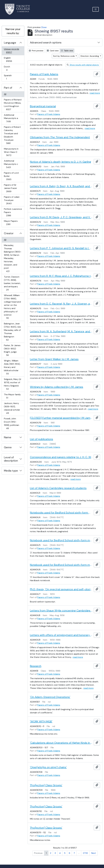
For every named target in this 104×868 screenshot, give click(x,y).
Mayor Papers (11, 223)
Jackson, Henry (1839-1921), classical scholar (12, 408)
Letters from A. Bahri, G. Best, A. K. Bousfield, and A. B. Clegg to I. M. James (61, 186)
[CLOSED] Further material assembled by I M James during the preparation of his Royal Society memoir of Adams (61, 418)
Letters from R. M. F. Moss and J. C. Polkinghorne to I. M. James (61, 276)
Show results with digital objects (83, 65)
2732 (85, 853)
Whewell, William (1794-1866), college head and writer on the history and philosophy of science (12, 307)
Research (36, 666)
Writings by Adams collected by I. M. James (57, 387)
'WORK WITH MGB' (41, 721)
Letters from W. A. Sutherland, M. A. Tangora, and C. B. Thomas (61, 331)
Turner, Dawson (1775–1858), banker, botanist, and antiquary (12, 283)
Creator (9, 233)
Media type (11, 471)
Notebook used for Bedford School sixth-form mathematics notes (61, 540)
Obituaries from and (60, 137)
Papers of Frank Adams (44, 74)
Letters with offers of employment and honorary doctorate (61, 635)
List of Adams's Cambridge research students (58, 488)
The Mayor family (12, 396)
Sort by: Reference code (64, 56)
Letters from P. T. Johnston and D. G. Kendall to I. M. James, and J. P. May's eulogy (61, 248)
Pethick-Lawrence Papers (13, 212)
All (5, 94)
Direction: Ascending (90, 56)
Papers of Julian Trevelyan (12, 200)
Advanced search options (46, 42)
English (11, 59)
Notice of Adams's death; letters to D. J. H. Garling (61, 162)
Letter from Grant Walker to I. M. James (54, 359)
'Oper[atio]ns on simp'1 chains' (48, 767)
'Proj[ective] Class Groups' (46, 785)
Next (94, 853)
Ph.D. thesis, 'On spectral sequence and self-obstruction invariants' (61, 589)
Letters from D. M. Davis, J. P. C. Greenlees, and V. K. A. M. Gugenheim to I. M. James (61, 217)
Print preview (36, 51)
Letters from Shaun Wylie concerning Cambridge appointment (61, 611)
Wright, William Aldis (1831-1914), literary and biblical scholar (12, 367)
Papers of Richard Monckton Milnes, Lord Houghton (13, 105)
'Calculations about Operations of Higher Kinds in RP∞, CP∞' (61, 743)
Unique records (11, 51)
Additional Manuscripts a (11, 118)
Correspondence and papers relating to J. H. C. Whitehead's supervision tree (61, 457)
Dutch (9, 68)
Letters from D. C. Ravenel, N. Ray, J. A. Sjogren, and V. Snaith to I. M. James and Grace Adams (61, 304)
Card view (53, 51)
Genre (8, 447)
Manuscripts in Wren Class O (11, 152)
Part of (8, 88)
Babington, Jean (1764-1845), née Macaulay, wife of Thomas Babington (12, 332)
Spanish (8, 77)
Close (44, 27)
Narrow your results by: (13, 31)
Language (10, 43)
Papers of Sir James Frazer (11, 188)
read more (95, 93)
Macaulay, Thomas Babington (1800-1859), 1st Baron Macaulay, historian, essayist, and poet (13, 258)
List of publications (42, 439)
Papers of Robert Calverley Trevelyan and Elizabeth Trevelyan (12, 135)
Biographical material (43, 106)
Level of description (11, 459)
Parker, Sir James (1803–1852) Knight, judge (12, 350)
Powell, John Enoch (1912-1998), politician (11, 423)
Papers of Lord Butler (11, 176)
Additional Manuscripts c (11, 164)
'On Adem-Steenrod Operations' (50, 697)
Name (8, 437)
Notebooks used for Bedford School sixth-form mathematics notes (61, 513)
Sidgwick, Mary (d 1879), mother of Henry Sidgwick (12, 384)
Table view (67, 51)
